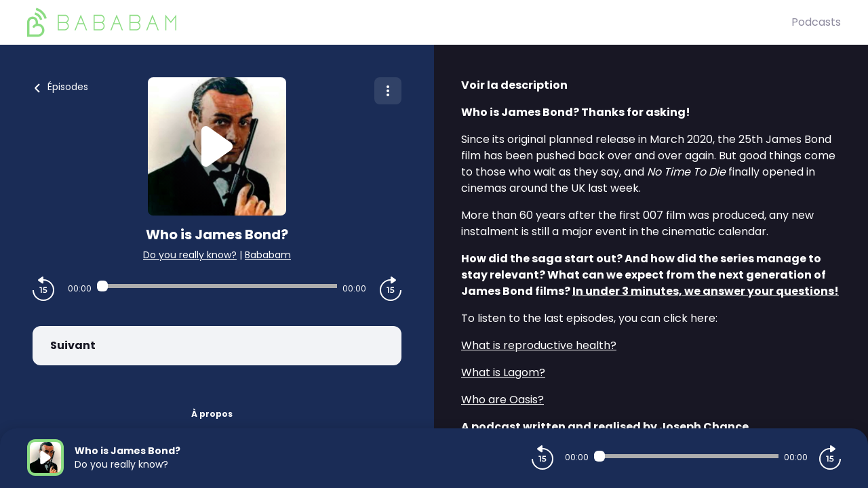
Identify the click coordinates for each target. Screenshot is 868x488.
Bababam (268, 255)
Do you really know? (190, 255)
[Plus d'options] (388, 91)
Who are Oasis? (502, 400)
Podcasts (816, 22)
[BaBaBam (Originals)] (409, 22)
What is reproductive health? (539, 345)
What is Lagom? (503, 372)
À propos (212, 414)
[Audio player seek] (217, 286)
